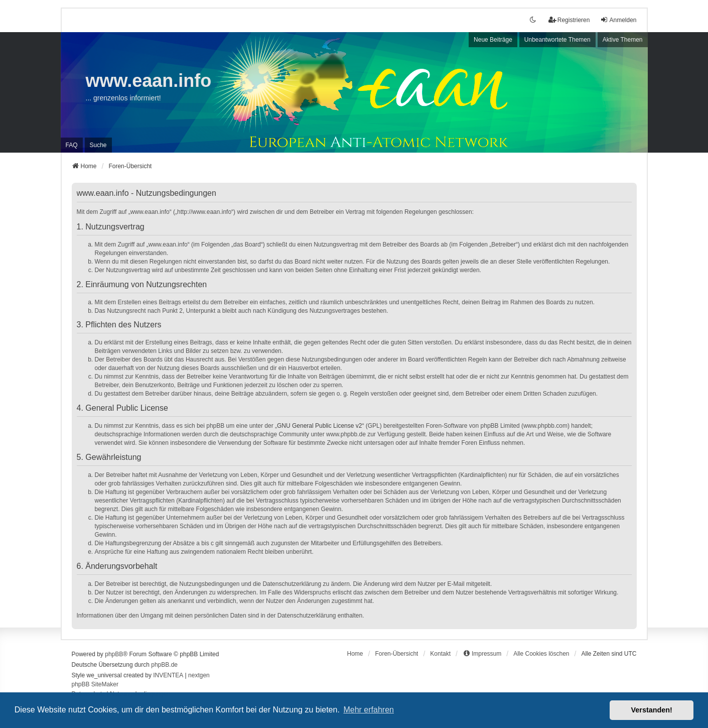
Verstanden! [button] (652, 710)
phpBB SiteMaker (95, 684)
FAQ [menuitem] (72, 145)
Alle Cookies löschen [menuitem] (541, 654)
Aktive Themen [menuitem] (623, 40)
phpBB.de (164, 665)
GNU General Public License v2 (319, 426)
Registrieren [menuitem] (569, 20)
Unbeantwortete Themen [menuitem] (557, 40)
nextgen (199, 675)
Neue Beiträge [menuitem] (493, 40)
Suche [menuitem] (98, 145)
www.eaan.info (149, 81)
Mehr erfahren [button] (369, 710)
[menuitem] (482, 654)
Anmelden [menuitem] (618, 20)
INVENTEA (168, 675)
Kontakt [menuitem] (440, 654)
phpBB (114, 654)
